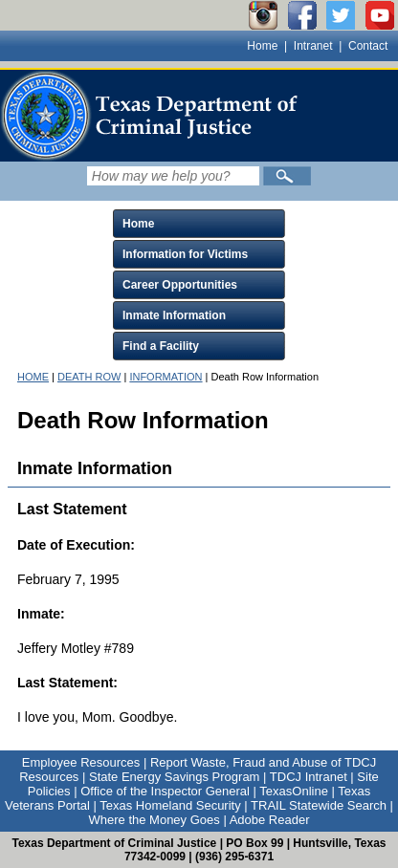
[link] (153, 116)
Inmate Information (174, 315)
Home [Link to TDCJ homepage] (262, 46)
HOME (33, 377)
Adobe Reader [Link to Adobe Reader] (270, 820)
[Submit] (287, 176)
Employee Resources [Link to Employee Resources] (81, 762)
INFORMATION (166, 377)
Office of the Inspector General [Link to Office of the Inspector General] (165, 791)
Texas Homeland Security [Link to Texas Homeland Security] (170, 805)
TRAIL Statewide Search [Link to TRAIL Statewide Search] (319, 805)
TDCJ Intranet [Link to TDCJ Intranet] (309, 777)
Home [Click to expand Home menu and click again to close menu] (138, 224)
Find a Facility (161, 346)
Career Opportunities (180, 285)
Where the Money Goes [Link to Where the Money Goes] (154, 820)
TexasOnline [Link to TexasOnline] (294, 791)
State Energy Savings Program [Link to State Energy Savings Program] (174, 777)
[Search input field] (173, 176)
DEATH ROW (89, 377)
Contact (368, 46)
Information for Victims (185, 254)
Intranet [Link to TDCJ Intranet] (313, 46)
